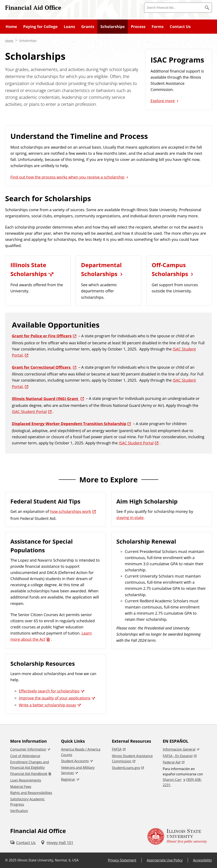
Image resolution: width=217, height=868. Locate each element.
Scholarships (28, 40)
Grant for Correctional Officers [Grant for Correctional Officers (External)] (42, 367)
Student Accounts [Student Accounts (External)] (75, 761)
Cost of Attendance (25, 756)
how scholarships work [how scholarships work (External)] (70, 511)
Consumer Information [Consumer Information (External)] (28, 749)
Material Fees (21, 787)
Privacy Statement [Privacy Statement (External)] (122, 860)
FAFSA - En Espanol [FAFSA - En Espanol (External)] (178, 756)
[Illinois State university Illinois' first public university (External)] (177, 837)
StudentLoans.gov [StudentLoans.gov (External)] (126, 768)
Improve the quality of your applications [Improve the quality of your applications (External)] (55, 698)
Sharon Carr (172, 780)
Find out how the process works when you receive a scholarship (67, 177)
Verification (19, 811)
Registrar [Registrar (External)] (68, 779)
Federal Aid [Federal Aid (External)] (172, 762)
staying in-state (130, 518)
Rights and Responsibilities (31, 793)
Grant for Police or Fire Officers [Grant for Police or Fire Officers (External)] (42, 336)
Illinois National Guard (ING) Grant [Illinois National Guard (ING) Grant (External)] (46, 399)
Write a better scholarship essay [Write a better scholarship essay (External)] (47, 705)
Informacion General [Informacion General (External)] (179, 749)
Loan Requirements (26, 780)
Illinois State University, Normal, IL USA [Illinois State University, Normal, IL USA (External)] (48, 860)
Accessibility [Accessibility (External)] (202, 860)
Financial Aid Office (33, 7)
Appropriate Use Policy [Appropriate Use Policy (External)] (165, 860)
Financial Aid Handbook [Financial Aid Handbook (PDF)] (29, 774)
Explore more (163, 101)
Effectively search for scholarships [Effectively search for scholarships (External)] (49, 691)
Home (9, 40)
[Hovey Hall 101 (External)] (57, 843)
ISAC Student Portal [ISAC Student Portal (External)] (29, 412)
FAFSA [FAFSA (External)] (117, 749)
